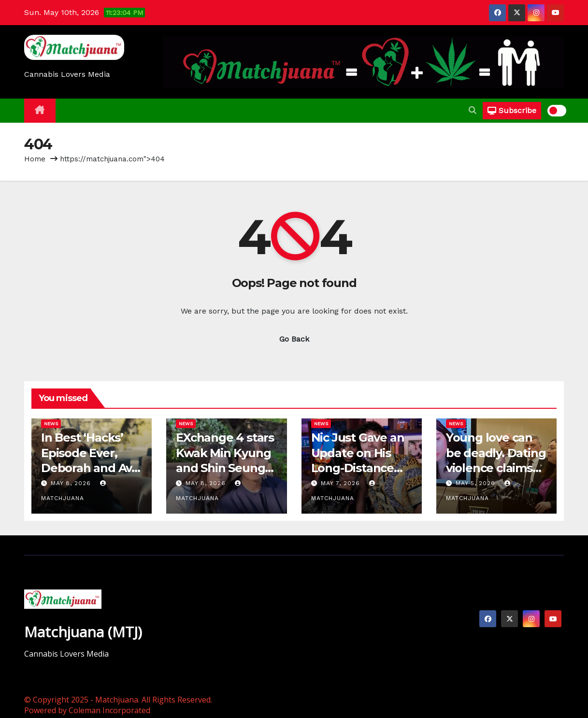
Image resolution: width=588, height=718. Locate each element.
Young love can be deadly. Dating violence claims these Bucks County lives (496, 468)
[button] (473, 110)
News (51, 424)
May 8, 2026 (72, 483)
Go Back (294, 339)
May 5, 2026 (477, 483)
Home (35, 159)
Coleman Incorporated (109, 710)
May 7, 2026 (342, 483)
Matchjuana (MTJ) (83, 632)
